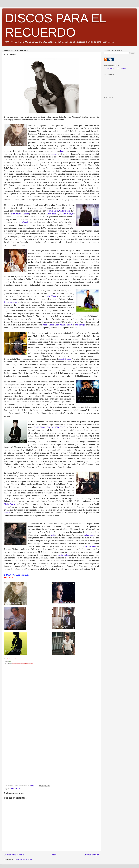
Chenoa (50, 427)
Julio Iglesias (48, 325)
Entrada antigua (91, 855)
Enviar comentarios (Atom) (23, 859)
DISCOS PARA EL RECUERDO (115, 69)
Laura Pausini (52, 214)
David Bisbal (39, 427)
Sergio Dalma (64, 555)
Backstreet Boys (66, 214)
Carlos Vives (50, 296)
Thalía (63, 427)
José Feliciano (65, 359)
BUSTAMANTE (16, 789)
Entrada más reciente (14, 855)
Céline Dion (89, 535)
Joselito (54, 154)
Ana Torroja (80, 325)
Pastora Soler (90, 546)
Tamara (7, 513)
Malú (53, 535)
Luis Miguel (23, 222)
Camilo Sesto (53, 211)
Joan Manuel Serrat (64, 325)
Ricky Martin (16, 214)
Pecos (63, 151)
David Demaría (10, 302)
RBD (57, 427)
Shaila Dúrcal (10, 504)
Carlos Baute (65, 211)
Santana (26, 214)
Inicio (54, 855)
